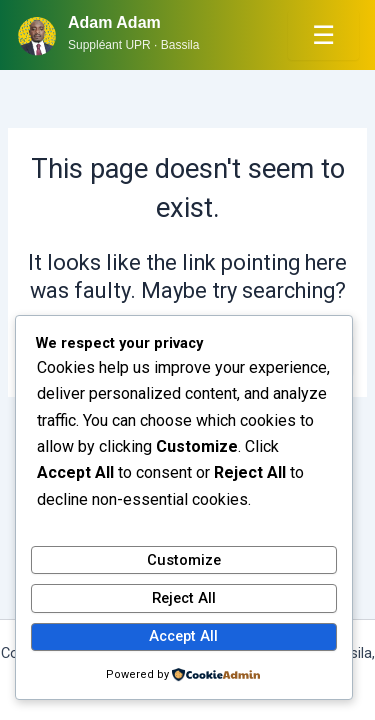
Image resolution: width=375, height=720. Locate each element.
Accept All (183, 636)
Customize (184, 560)
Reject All (184, 598)
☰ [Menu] (323, 35)
